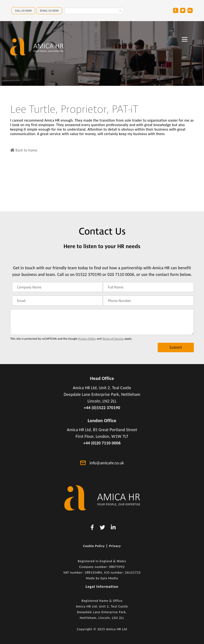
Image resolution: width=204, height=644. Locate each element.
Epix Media (109, 578)
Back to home (24, 150)
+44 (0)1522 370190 (102, 408)
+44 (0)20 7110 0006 (102, 443)
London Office (102, 420)
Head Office (102, 378)
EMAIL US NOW (49, 11)
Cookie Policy (94, 546)
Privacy (115, 546)
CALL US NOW (23, 11)
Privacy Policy (87, 339)
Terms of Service (113, 339)
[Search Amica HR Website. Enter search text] (94, 11)
